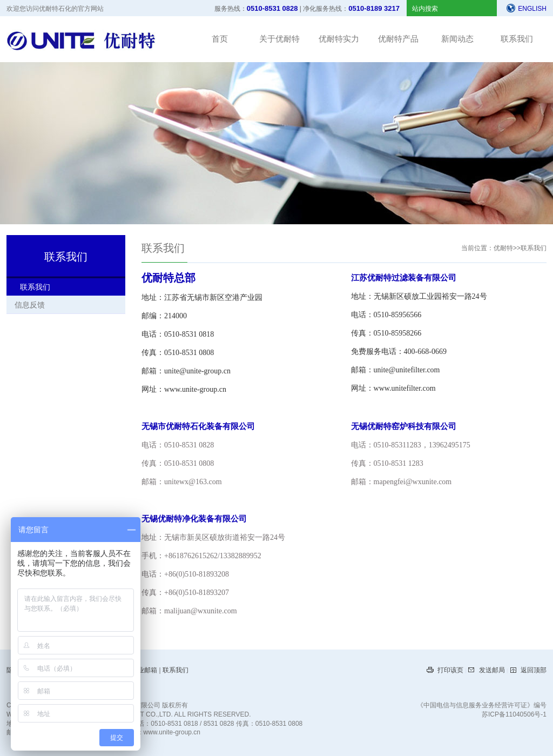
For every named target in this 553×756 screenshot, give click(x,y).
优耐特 (503, 248)
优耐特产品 (398, 39)
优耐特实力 (339, 39)
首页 (220, 39)
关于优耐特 (279, 39)
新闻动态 (457, 39)
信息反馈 (30, 305)
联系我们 (517, 39)
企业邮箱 (145, 670)
